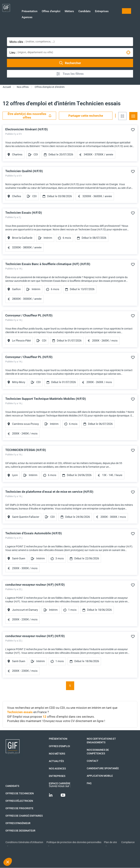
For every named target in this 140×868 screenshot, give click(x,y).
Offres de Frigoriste (19, 808)
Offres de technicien (20, 793)
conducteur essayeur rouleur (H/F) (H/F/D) (35, 585)
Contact (93, 761)
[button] (8, 862)
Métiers (69, 12)
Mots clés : (17, 42)
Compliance (128, 842)
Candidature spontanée (103, 768)
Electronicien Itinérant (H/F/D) (27, 129)
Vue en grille (122, 116)
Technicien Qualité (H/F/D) (24, 171)
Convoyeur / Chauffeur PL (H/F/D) (29, 315)
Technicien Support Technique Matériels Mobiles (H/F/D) (46, 399)
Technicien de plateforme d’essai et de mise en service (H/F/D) (49, 492)
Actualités (56, 761)
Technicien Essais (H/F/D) (24, 213)
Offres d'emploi (51, 12)
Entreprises (102, 12)
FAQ (89, 783)
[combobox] (79, 42)
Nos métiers (57, 754)
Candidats (84, 12)
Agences (27, 18)
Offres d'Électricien (19, 801)
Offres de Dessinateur (20, 831)
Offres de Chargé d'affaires (24, 816)
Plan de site (110, 842)
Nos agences (57, 769)
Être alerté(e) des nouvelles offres (30, 116)
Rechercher (70, 63)
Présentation (30, 12)
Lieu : (13, 52)
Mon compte (127, 11)
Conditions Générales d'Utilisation (24, 842)
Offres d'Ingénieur (18, 823)
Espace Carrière (60, 783)
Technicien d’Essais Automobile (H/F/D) (34, 533)
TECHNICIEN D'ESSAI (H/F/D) (26, 450)
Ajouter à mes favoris (133, 130)
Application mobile (100, 776)
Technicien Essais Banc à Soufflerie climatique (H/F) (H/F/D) (48, 264)
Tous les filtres (70, 74)
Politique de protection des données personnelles (74, 842)
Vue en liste (133, 116)
